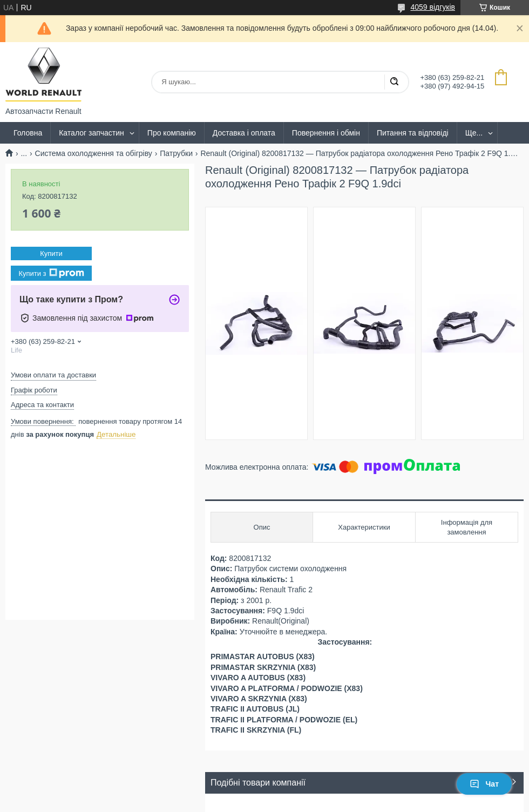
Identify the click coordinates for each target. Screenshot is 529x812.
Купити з (51, 273)
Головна (28, 133)
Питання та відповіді (413, 133)
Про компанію (172, 133)
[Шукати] (394, 82)
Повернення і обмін (326, 133)
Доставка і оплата (244, 133)
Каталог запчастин (91, 133)
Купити (51, 253)
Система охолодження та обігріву (94, 153)
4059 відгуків (433, 7)
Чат (484, 784)
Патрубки (176, 153)
